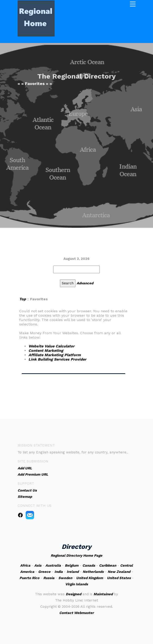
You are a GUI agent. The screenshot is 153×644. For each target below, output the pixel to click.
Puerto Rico (29, 578)
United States (119, 578)
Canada (89, 565)
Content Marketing (46, 351)
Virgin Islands (77, 584)
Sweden (65, 578)
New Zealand (119, 572)
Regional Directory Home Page (76, 556)
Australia (53, 565)
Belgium (72, 565)
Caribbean (108, 565)
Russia (49, 578)
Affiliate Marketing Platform (55, 355)
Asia (38, 565)
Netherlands (93, 572)
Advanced (85, 283)
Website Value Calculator (52, 346)
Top (23, 299)
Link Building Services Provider (57, 359)
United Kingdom (90, 578)
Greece (44, 572)
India (59, 572)
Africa (25, 565)
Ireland (73, 572)
